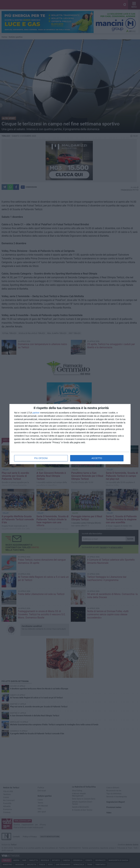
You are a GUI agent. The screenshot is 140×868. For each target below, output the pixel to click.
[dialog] (70, 434)
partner (36, 413)
